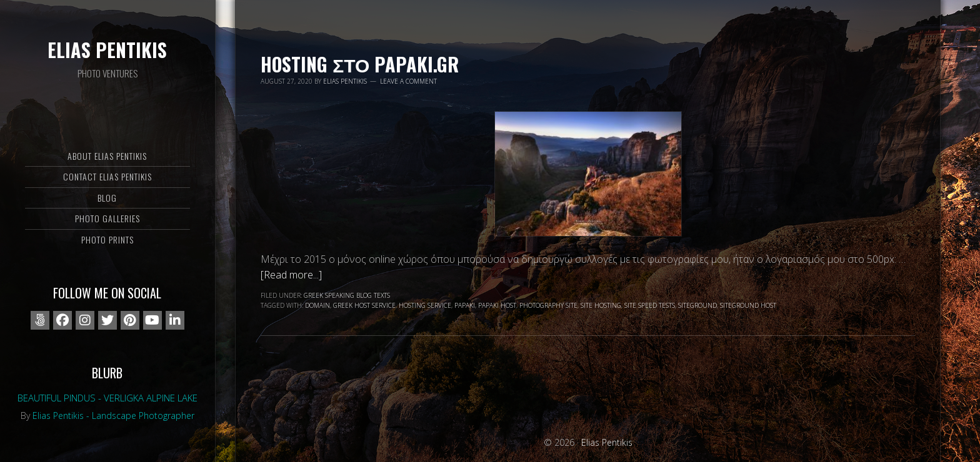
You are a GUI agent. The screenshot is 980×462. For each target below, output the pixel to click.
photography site (548, 305)
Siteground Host (748, 305)
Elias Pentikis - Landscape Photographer (113, 415)
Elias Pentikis (107, 50)
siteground (697, 305)
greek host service (364, 305)
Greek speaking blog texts (347, 295)
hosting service (425, 305)
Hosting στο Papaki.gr (360, 64)
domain (317, 305)
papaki (465, 305)
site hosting (601, 305)
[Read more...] (291, 275)
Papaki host (497, 305)
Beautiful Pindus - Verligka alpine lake (107, 398)
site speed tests (650, 305)
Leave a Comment (408, 81)
